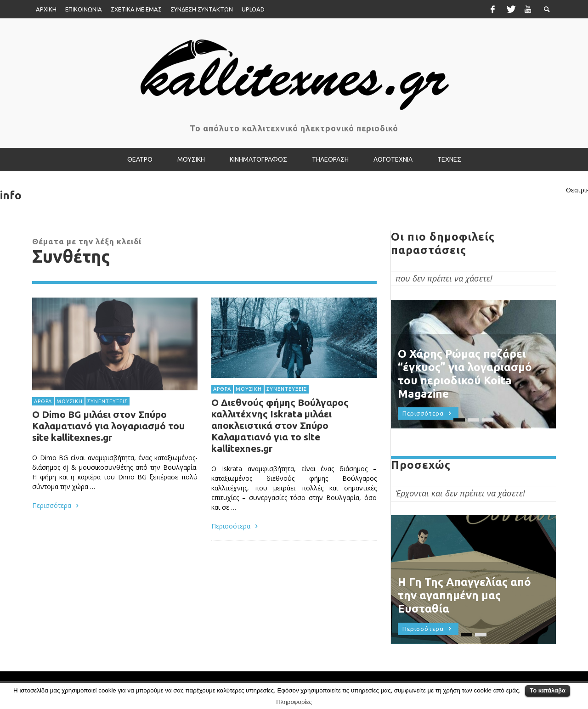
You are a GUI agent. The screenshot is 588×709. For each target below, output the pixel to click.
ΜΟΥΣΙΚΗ (70, 401)
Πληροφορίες (294, 702)
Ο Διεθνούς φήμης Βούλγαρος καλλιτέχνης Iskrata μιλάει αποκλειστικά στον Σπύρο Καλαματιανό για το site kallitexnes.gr (280, 426)
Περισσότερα (57, 505)
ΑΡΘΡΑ (43, 401)
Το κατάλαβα (548, 690)
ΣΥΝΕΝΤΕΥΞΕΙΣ (107, 401)
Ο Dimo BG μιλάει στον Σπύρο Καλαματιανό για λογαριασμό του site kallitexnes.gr (108, 426)
